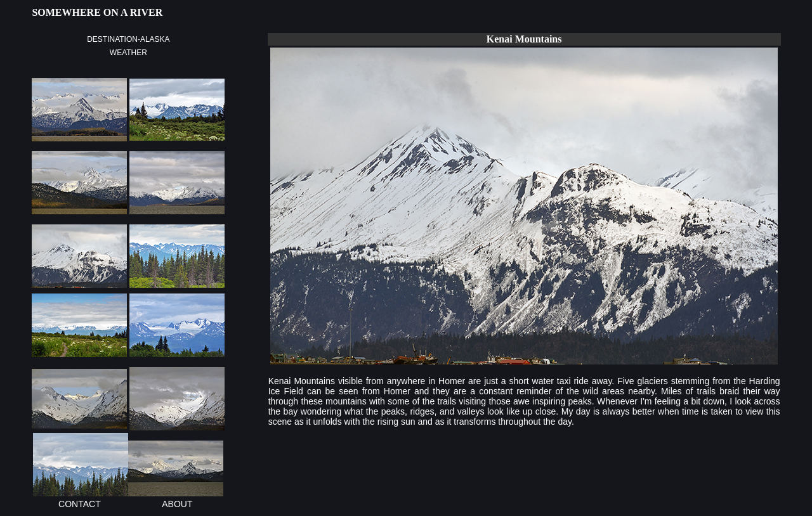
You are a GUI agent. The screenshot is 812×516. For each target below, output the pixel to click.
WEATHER (128, 53)
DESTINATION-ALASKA (128, 39)
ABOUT (177, 504)
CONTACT (80, 504)
